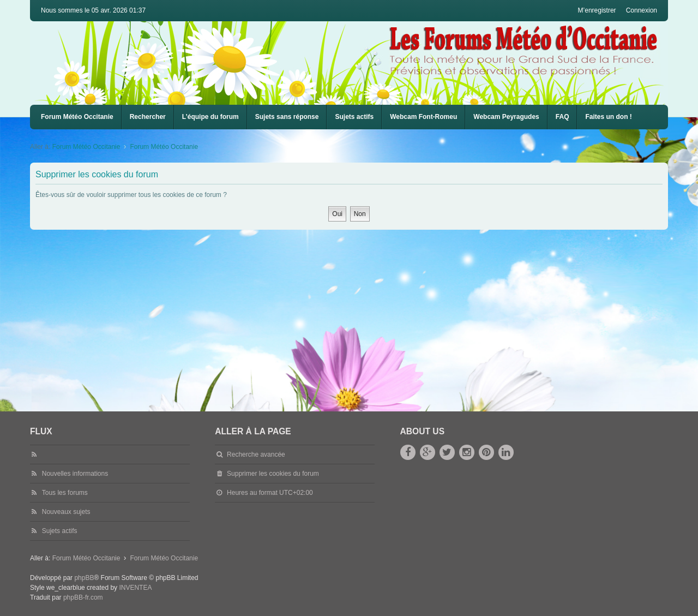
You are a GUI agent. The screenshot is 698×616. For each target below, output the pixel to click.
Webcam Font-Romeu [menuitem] (423, 117)
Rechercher (148, 117)
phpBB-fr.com (83, 597)
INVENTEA (135, 588)
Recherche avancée (256, 454)
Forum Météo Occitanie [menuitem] (77, 117)
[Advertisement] (357, 312)
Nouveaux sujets (66, 512)
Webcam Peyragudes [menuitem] (506, 117)
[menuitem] (423, 117)
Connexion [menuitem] (642, 10)
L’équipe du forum (210, 117)
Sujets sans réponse (287, 117)
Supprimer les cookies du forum (273, 474)
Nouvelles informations (75, 474)
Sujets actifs (354, 117)
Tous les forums (65, 493)
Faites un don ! (608, 117)
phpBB (84, 578)
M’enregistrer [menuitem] (597, 10)
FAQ (562, 117)
